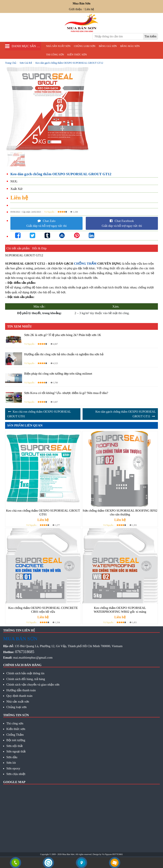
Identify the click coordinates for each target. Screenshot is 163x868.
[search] (150, 36)
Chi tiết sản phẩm (18, 248)
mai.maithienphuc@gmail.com (33, 658)
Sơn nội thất (15, 746)
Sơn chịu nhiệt (16, 774)
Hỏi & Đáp (39, 248)
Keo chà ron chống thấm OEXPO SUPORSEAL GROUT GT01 (43, 512)
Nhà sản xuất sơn (58, 46)
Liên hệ (89, 9)
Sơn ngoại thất (16, 751)
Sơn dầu (12, 757)
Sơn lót (11, 763)
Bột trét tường (16, 740)
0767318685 (25, 652)
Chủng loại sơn (85, 46)
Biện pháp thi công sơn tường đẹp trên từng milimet (58, 374)
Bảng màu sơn (130, 46)
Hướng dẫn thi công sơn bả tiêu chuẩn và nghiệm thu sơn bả (64, 354)
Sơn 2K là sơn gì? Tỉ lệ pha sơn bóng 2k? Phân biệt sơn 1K (63, 335)
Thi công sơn (55, 55)
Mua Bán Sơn (68, 854)
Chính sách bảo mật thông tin (25, 673)
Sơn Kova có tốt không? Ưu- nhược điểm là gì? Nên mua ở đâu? (66, 393)
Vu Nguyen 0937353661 (112, 854)
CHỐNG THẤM (85, 264)
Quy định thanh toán (19, 696)
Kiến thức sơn (77, 55)
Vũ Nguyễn (49, 212)
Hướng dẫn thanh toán (21, 690)
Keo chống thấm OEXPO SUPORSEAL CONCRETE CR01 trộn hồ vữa (43, 610)
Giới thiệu (75, 9)
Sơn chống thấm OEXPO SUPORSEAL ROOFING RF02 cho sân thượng (120, 512)
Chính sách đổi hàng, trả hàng (26, 679)
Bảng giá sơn (108, 46)
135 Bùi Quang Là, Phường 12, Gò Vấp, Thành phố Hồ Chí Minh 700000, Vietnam (69, 646)
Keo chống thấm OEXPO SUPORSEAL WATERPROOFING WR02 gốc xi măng (120, 610)
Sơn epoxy (13, 768)
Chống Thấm (15, 735)
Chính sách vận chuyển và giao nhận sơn (33, 685)
